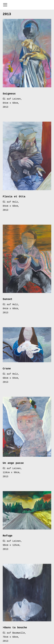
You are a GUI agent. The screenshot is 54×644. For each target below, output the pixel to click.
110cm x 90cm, (12, 473)
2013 (5, 107)
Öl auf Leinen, (12, 99)
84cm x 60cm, (11, 103)
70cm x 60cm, (11, 637)
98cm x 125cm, (12, 545)
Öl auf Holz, (11, 202)
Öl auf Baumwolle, (14, 633)
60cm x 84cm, (11, 378)
